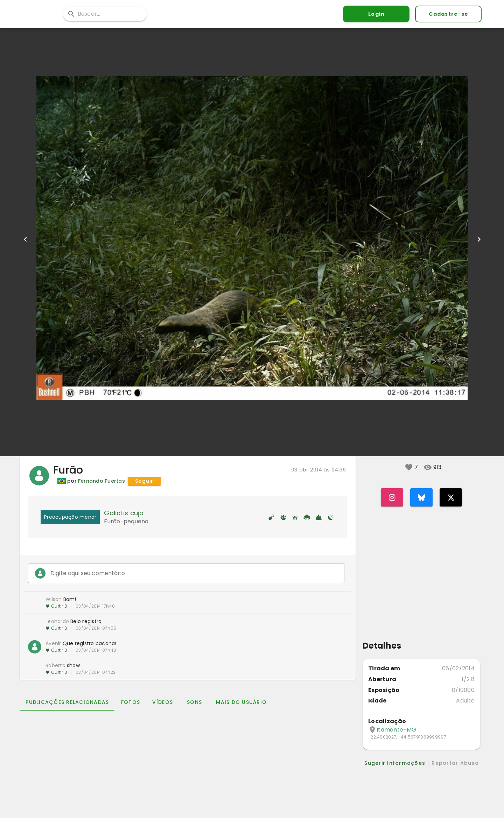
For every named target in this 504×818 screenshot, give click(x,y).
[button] (409, 467)
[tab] (67, 702)
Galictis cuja (124, 513)
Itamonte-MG (396, 730)
